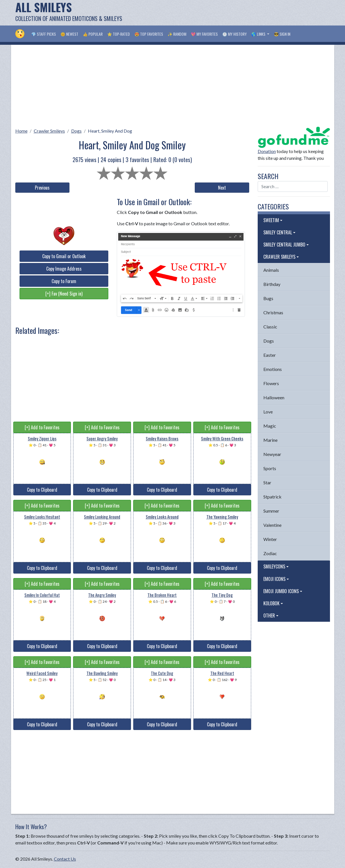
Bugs (268, 298)
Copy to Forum (64, 281)
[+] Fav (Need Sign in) (64, 294)
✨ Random (177, 34)
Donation (267, 151)
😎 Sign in (282, 34)
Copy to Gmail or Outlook (64, 256)
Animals (271, 270)
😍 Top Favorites (149, 34)
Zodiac (270, 553)
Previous (42, 188)
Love (268, 412)
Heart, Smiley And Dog (110, 131)
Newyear (272, 454)
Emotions (273, 369)
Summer (271, 511)
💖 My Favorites (204, 34)
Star (267, 482)
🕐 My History (234, 34)
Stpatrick (272, 497)
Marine (270, 440)
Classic (270, 327)
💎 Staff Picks (44, 34)
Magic (270, 426)
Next (222, 188)
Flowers (271, 383)
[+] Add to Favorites (42, 427)
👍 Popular (93, 34)
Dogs (76, 131)
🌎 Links (259, 34)
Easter (270, 355)
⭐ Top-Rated (118, 34)
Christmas (273, 312)
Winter (270, 539)
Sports (270, 468)
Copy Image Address (64, 269)
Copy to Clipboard (42, 490)
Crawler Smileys (49, 131)
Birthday (272, 284)
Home (21, 131)
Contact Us (65, 859)
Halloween (274, 397)
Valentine (272, 525)
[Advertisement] (227, 13)
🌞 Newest (69, 34)
